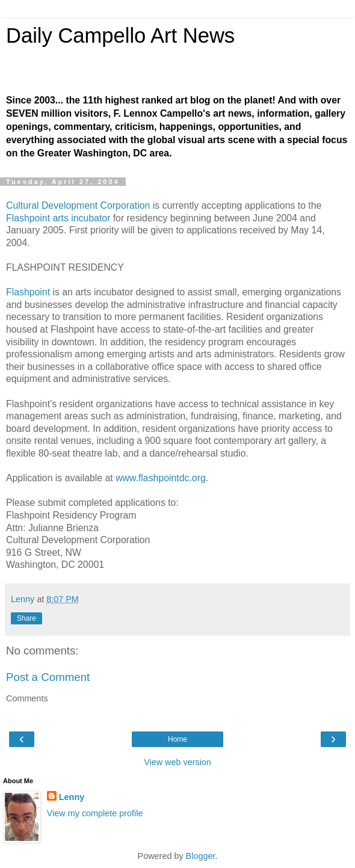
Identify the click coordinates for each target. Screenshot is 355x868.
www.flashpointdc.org (161, 478)
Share (26, 618)
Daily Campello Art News (120, 35)
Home (177, 739)
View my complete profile (95, 813)
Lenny (72, 797)
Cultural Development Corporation (78, 205)
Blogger (201, 856)
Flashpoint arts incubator (58, 218)
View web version (177, 762)
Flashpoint (28, 292)
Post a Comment (48, 677)
